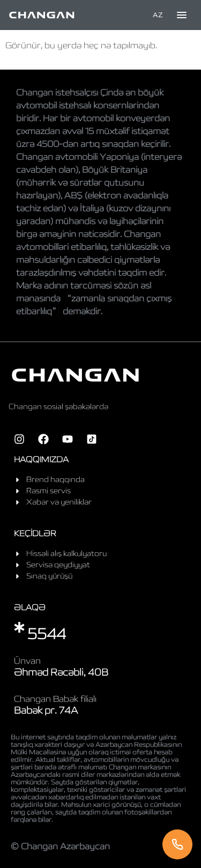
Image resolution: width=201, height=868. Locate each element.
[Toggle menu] (182, 15)
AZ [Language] (158, 15)
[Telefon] (177, 844)
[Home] (42, 15)
